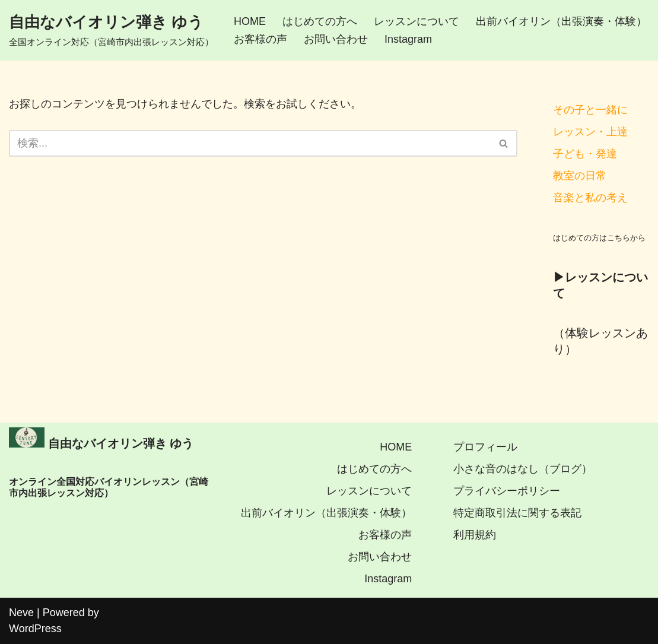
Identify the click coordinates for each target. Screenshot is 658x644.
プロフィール (485, 447)
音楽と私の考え (590, 198)
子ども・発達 (585, 154)
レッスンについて (417, 21)
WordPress (35, 629)
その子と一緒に (590, 110)
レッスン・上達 (590, 132)
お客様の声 (260, 39)
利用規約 (475, 535)
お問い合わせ (336, 39)
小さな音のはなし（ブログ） (523, 469)
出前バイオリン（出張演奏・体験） (561, 21)
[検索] (250, 143)
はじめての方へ (320, 21)
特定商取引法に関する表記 (517, 513)
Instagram (408, 39)
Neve (21, 613)
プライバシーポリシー (507, 491)
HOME (250, 21)
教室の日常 (580, 176)
